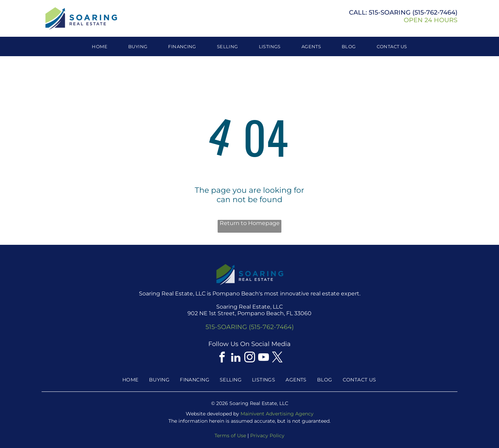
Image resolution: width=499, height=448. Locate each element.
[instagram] (249, 358)
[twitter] (277, 358)
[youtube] (263, 358)
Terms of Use (230, 436)
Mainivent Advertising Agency (277, 414)
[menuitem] (100, 46)
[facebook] (222, 358)
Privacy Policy (267, 436)
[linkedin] (236, 358)
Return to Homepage (250, 223)
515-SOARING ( (392, 12)
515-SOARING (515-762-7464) (250, 327)
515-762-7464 (435, 12)
